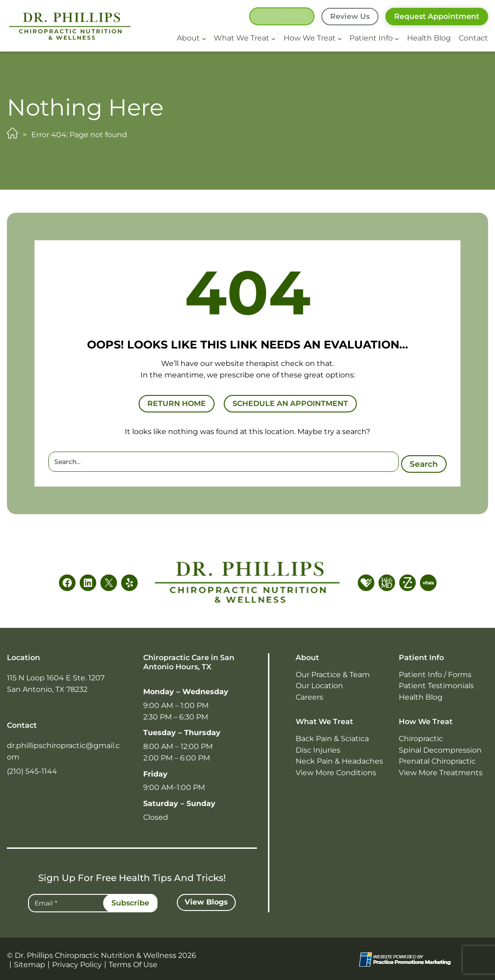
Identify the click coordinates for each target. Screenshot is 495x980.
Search (422, 461)
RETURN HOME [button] (177, 403)
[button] (280, 17)
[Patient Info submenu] (397, 38)
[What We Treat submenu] (274, 38)
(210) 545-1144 (32, 770)
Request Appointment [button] (437, 16)
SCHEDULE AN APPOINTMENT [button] (290, 403)
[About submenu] (204, 38)
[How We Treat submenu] (340, 38)
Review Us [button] (350, 16)
